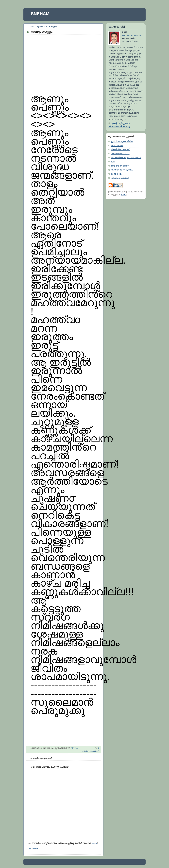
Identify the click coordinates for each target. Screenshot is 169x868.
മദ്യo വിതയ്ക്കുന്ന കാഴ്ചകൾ (126, 158)
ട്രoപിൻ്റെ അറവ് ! (120, 150)
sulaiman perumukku (131, 35)
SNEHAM (40, 14)
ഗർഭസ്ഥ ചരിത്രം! (120, 178)
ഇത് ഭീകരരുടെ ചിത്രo (122, 141)
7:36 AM (74, 748)
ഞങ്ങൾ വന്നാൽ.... (120, 154)
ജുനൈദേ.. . (117, 174)
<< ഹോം (33, 848)
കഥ (113, 162)
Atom (95, 843)
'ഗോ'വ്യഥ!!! (117, 146)
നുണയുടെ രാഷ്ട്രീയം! (122, 170)
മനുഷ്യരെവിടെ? (120, 166)
